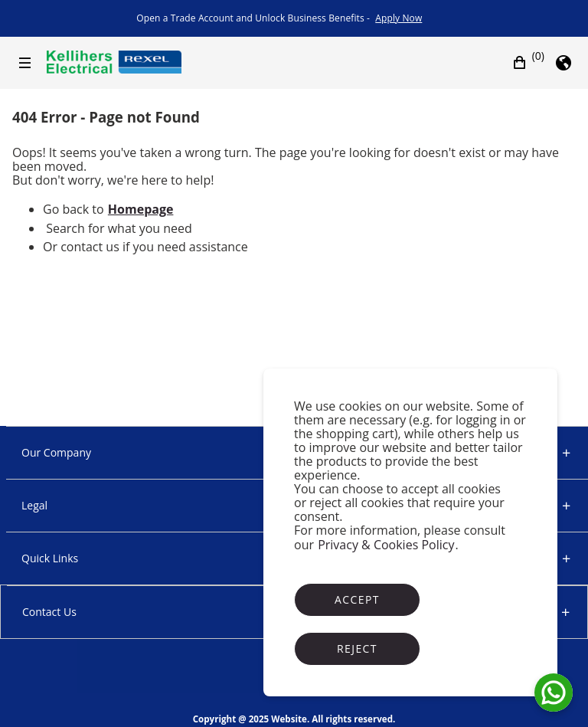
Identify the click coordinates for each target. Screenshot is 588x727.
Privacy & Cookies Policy (386, 545)
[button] (528, 63)
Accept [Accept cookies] (357, 599)
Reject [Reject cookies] (357, 648)
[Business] (114, 62)
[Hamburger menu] (25, 63)
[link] (399, 18)
